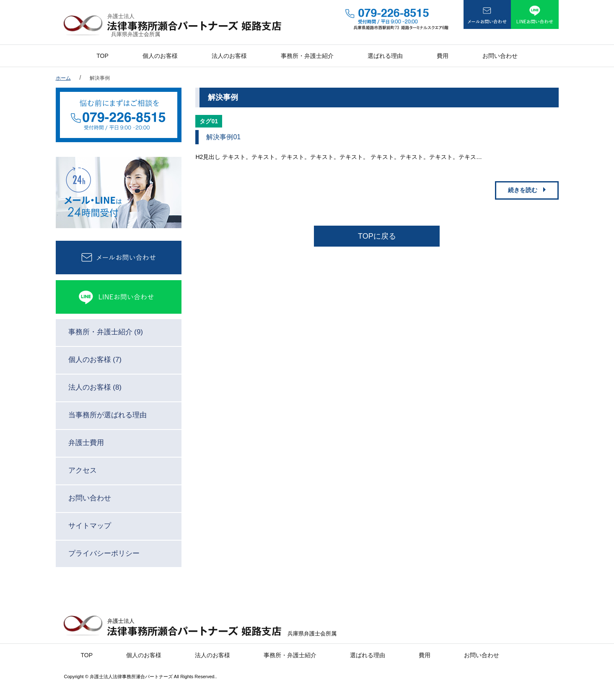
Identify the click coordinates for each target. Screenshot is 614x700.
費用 (443, 56)
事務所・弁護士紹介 (307, 56)
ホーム (63, 78)
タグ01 (209, 121)
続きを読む (523, 190)
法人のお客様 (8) (95, 387)
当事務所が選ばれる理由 (108, 415)
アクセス (83, 470)
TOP (102, 56)
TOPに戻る (377, 236)
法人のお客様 (229, 56)
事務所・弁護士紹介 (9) (106, 332)
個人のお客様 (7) (95, 360)
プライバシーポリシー (104, 553)
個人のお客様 (160, 56)
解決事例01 (223, 137)
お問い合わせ (500, 56)
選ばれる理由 (385, 56)
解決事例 (100, 78)
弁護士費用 (86, 443)
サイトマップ (90, 526)
